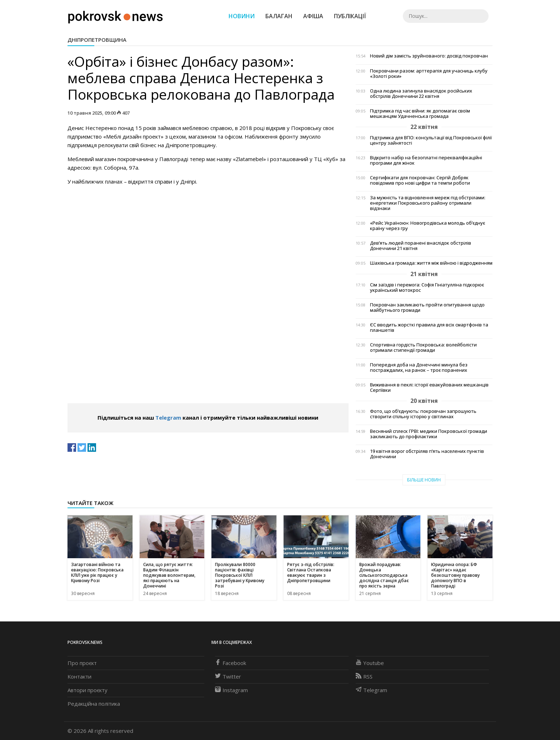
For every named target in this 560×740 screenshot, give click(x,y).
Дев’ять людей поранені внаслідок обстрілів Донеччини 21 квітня (421, 246)
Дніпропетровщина (97, 40)
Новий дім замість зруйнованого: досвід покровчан (429, 56)
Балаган (279, 16)
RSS (364, 676)
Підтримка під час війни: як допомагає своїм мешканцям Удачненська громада (420, 114)
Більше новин (424, 480)
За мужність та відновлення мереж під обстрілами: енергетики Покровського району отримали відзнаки (428, 203)
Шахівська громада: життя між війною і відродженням (431, 263)
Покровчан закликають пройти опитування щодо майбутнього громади (427, 307)
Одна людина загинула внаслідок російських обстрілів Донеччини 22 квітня (421, 94)
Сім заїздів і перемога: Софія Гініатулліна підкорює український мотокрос (427, 287)
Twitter (228, 676)
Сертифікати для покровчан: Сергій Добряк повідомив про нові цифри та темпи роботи (420, 180)
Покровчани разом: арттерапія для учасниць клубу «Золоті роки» (429, 74)
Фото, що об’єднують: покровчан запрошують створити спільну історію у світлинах (423, 414)
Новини (242, 16)
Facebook (231, 663)
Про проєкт (82, 663)
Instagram (231, 690)
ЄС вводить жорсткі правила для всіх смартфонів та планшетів (429, 327)
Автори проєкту (87, 690)
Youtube (370, 663)
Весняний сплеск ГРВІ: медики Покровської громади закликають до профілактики (429, 434)
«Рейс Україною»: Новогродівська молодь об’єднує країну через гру (427, 226)
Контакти (79, 676)
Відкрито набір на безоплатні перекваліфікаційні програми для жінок (426, 160)
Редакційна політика (94, 704)
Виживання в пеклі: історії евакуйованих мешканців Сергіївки (429, 387)
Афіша (313, 16)
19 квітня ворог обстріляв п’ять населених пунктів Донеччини (427, 454)
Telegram (168, 417)
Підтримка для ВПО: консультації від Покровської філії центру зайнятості (431, 140)
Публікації (350, 16)
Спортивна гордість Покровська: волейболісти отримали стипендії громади (423, 347)
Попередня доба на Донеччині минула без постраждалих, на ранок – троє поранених (419, 367)
